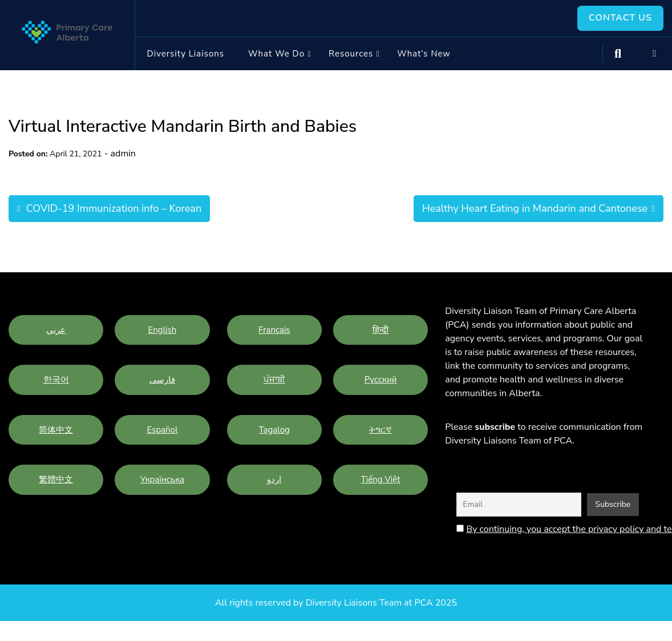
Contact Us (620, 18)
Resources (351, 54)
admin (123, 154)
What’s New (424, 54)
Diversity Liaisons (186, 54)
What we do (276, 54)
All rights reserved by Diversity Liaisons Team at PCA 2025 (336, 603)
